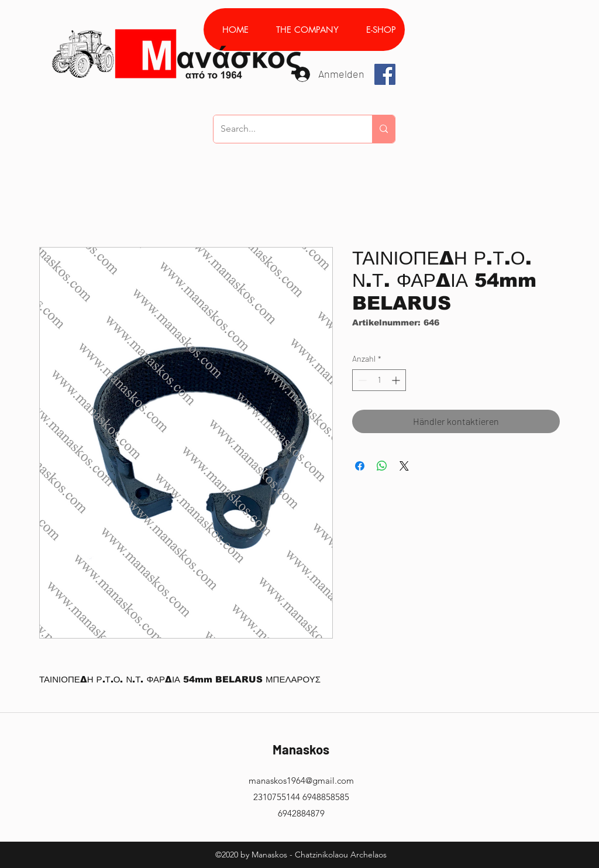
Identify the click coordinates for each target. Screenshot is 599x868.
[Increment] (397, 380)
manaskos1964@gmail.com (301, 780)
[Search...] (284, 129)
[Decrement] (361, 380)
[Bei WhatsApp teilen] (382, 466)
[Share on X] (404, 466)
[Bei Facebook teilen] (360, 466)
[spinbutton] (379, 380)
